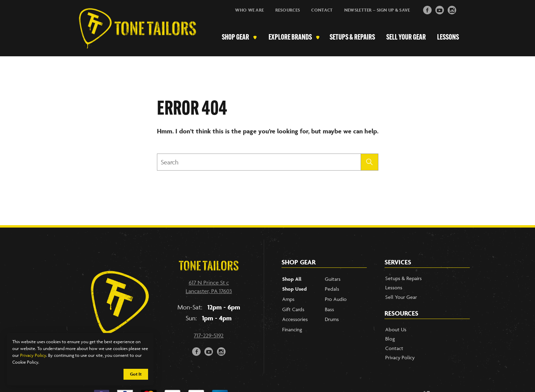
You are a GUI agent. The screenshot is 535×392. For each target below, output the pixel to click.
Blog (390, 339)
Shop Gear (237, 38)
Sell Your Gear (406, 38)
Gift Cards (293, 309)
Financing (292, 329)
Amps (288, 299)
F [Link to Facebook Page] (427, 9)
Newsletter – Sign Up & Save (377, 10)
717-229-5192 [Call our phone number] (209, 335)
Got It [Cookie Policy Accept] (136, 374)
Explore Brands (291, 38)
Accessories (295, 319)
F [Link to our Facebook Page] (197, 351)
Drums (332, 319)
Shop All (292, 279)
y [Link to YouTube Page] (440, 9)
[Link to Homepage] (134, 38)
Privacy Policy (33, 355)
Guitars (333, 279)
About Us (396, 329)
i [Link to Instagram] (452, 9)
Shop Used (294, 289)
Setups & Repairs (353, 38)
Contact (322, 10)
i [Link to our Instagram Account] (221, 351)
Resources (288, 10)
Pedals (332, 289)
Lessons (448, 38)
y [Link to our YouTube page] (209, 351)
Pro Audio (336, 299)
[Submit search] (370, 162)
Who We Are (249, 10)
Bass (329, 309)
